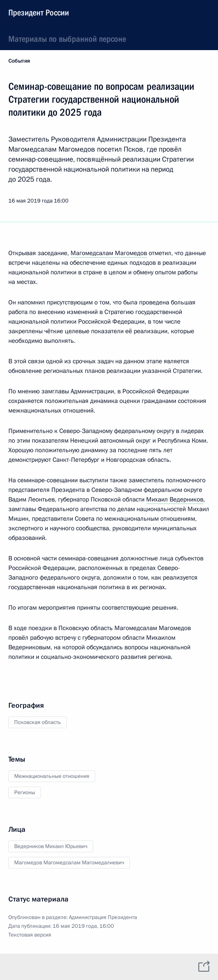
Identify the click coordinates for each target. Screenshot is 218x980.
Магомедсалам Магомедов (109, 253)
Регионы (25, 793)
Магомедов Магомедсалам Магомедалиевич (69, 863)
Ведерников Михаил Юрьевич (51, 846)
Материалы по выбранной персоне (67, 39)
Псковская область (38, 722)
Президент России (39, 13)
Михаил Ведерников (175, 499)
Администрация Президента (103, 917)
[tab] (14, 967)
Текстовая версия (30, 935)
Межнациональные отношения (52, 776)
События (19, 61)
